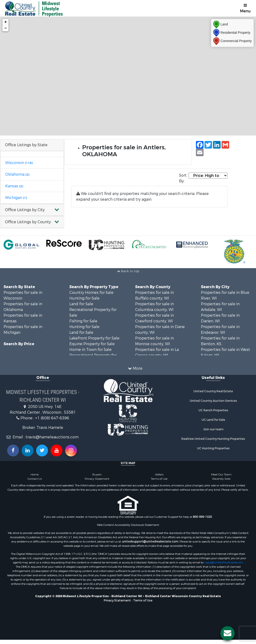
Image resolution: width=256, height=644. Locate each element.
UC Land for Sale (213, 420)
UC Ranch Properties (213, 410)
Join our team (213, 429)
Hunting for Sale (84, 298)
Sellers (159, 475)
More (135, 368)
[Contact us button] (228, 633)
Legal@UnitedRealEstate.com (224, 562)
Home (35, 475)
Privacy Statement (97, 479)
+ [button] (6, 22)
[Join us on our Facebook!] (13, 450)
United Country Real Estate (213, 391)
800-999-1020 (202, 517)
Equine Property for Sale (92, 344)
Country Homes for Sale (91, 293)
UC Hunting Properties (213, 448)
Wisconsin (19, 163)
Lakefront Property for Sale (94, 338)
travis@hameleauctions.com (52, 437)
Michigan (16, 198)
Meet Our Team (221, 475)
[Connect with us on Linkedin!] (28, 450)
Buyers (97, 475)
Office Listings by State (26, 145)
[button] (32, 210)
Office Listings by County (28, 222)
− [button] (6, 28)
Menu (245, 8)
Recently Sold (221, 479)
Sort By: (183, 178)
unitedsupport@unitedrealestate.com (150, 542)
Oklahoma (17, 174)
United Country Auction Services (213, 401)
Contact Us (35, 479)
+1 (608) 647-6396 (52, 418)
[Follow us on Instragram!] (71, 450)
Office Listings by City (25, 210)
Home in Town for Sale (90, 350)
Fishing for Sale (83, 321)
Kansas (14, 186)
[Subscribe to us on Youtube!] (57, 450)
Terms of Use (159, 479)
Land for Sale (81, 304)
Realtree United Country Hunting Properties (213, 439)
